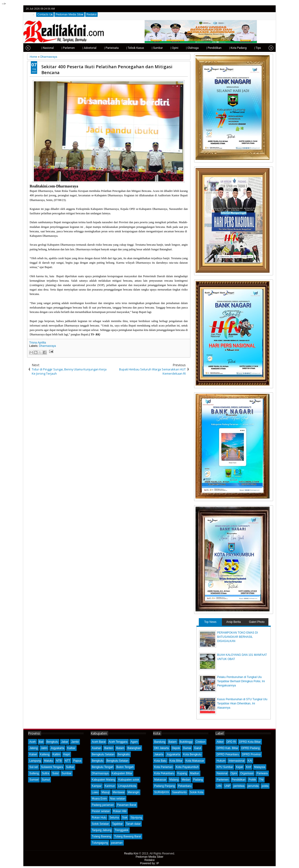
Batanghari (134, 748)
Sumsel (34, 780)
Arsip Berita (234, 622)
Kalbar (71, 748)
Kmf (248, 767)
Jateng (33, 748)
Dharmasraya (47, 346)
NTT (67, 761)
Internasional (237, 761)
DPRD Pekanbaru (228, 754)
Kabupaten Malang (104, 780)
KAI (250, 761)
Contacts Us (45, 14)
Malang (174, 780)
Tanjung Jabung (102, 830)
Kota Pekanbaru (164, 773)
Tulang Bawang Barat (128, 836)
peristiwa (239, 786)
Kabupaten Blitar (122, 773)
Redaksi (91, 14)
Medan (186, 780)
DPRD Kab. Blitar (227, 748)
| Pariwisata (102, 48)
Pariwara (262, 773)
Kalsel (33, 754)
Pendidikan (239, 780)
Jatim (44, 748)
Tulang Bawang (101, 836)
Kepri (67, 754)
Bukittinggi (186, 742)
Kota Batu (160, 761)
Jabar (65, 742)
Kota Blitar (176, 761)
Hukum (221, 761)
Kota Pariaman (163, 767)
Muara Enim (99, 799)
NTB (59, 761)
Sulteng (34, 773)
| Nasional (38, 48)
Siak (125, 818)
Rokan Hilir (120, 811)
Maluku (48, 761)
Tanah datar (133, 824)
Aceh (32, 742)
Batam (120, 748)
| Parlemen (59, 48)
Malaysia (260, 767)
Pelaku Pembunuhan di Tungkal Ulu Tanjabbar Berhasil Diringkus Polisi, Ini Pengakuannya (241, 681)
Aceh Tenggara (118, 742)
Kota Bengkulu (192, 754)
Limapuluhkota (127, 786)
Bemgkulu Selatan (103, 754)
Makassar (160, 780)
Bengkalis (124, 754)
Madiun (194, 773)
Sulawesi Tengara (52, 767)
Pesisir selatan (101, 811)
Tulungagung (100, 843)
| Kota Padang (229, 48)
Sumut (46, 780)
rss (270, 9)
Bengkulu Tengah (103, 767)
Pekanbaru (185, 786)
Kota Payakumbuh (187, 767)
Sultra (45, 773)
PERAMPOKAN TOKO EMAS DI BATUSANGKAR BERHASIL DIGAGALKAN (238, 637)
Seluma (114, 818)
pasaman (117, 843)
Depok (176, 748)
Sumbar (67, 773)
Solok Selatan (100, 824)
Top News (210, 622)
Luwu (95, 792)
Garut (198, 748)
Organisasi (247, 773)
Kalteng (45, 754)
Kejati (239, 767)
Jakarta (159, 754)
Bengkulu (52, 742)
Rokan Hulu (99, 818)
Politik (252, 780)
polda (265, 786)
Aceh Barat (99, 742)
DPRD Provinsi (251, 754)
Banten (109, 748)
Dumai (187, 748)
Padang (198, 780)
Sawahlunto (180, 792)
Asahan (97, 748)
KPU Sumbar (225, 767)
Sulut (55, 773)
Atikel (220, 742)
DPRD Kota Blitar (250, 742)
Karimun (110, 786)
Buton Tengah (125, 767)
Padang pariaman (103, 805)
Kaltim (56, 754)
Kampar (97, 786)
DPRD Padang (251, 748)
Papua (77, 761)
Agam (134, 742)
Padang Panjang (165, 786)
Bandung (160, 742)
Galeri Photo (257, 622)
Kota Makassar (195, 761)
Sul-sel (34, 767)
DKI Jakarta (162, 748)
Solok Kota (196, 792)
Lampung (35, 761)
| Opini (165, 48)
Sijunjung (136, 818)
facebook (258, 9)
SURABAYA (162, 792)
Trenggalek (121, 830)
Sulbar (70, 767)
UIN (219, 786)
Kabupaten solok (129, 780)
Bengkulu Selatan (117, 761)
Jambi (75, 742)
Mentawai (119, 792)
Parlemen (222, 780)
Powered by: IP (149, 863)
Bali (41, 742)
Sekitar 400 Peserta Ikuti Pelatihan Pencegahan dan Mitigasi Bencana (107, 69)
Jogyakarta (57, 748)
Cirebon (200, 742)
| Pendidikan (205, 48)
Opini (234, 773)
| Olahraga (183, 48)
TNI (261, 780)
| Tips (248, 48)
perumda (253, 786)
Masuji (105, 792)
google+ (264, 9)
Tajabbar (117, 824)
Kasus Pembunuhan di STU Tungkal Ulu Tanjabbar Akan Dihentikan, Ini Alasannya (242, 703)
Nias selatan (117, 799)
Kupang (182, 773)
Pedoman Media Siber (69, 14)
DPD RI (231, 742)
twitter (252, 9)
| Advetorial (80, 48)
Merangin (133, 792)
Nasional (222, 773)
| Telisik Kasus (126, 48)
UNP (227, 786)
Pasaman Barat (126, 805)
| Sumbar (148, 48)
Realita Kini (131, 854)
